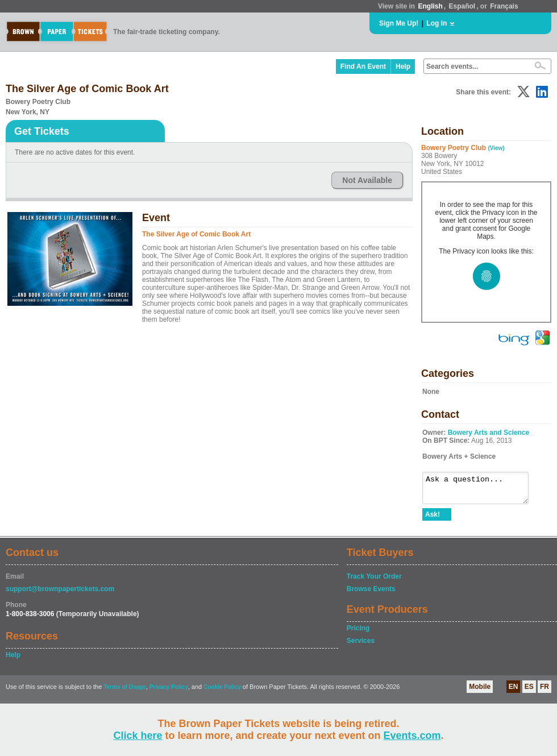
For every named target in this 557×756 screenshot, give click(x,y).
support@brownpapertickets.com (60, 594)
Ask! (433, 520)
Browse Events (371, 594)
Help (403, 67)
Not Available (367, 180)
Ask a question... (481, 491)
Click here (138, 736)
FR (544, 692)
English (430, 6)
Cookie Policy (222, 692)
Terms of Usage (124, 692)
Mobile (480, 692)
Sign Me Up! (399, 23)
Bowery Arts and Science (489, 433)
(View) (496, 148)
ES (529, 692)
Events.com (412, 736)
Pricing (358, 633)
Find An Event (363, 67)
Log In (437, 23)
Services (361, 646)
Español (462, 6)
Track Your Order (374, 581)
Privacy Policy (169, 692)
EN (514, 692)
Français (504, 6)
